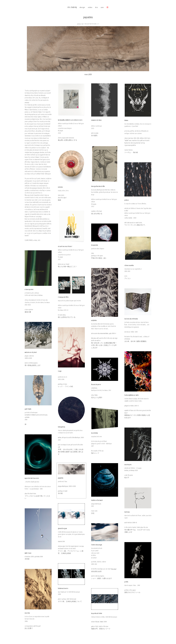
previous (79, 24)
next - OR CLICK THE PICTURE (89, 24)
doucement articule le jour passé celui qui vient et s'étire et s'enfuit (97, 553)
